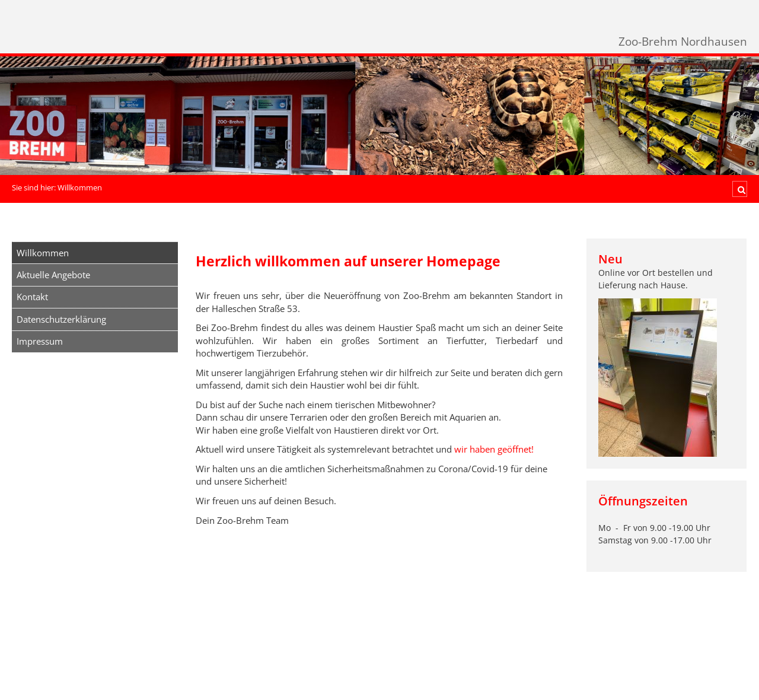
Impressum (40, 341)
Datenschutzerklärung (61, 319)
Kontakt (32, 297)
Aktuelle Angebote (53, 275)
